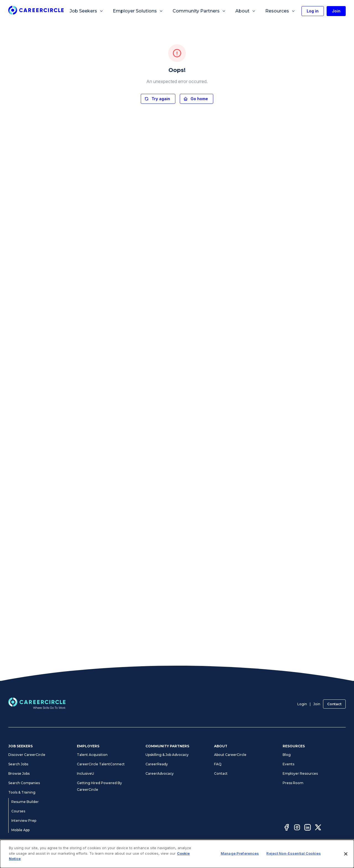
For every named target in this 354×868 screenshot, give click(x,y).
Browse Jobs (19, 773)
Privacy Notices (133, 856)
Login (302, 704)
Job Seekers (87, 11)
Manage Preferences (209, 856)
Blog (287, 755)
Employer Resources (300, 773)
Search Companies (24, 783)
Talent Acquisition (92, 755)
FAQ (218, 764)
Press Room (293, 783)
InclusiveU (85, 773)
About (246, 11)
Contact (334, 704)
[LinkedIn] (308, 828)
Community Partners (199, 11)
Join (317, 704)
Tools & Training (22, 792)
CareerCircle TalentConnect (101, 764)
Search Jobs (18, 764)
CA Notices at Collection (276, 856)
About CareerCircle (230, 755)
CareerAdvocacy (160, 773)
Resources (280, 11)
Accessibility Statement (168, 856)
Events (288, 764)
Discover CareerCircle (27, 755)
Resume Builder (25, 802)
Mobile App (20, 830)
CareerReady (157, 764)
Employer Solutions (138, 11)
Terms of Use (106, 856)
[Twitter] (318, 828)
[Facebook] (287, 828)
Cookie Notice (241, 856)
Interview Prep (24, 821)
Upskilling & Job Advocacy (167, 755)
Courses (18, 811)
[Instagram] (297, 828)
